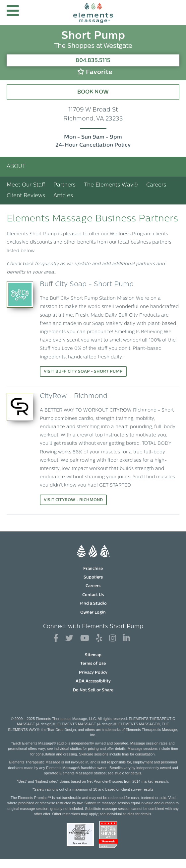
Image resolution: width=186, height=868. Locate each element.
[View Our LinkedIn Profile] (126, 638)
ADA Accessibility (93, 681)
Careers (156, 185)
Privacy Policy (93, 673)
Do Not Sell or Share (93, 690)
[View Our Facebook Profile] (56, 638)
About (16, 167)
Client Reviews (26, 196)
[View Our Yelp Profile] (99, 638)
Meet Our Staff (26, 185)
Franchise (93, 569)
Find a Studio (93, 604)
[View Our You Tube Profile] (85, 638)
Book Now (93, 92)
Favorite (95, 72)
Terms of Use (93, 664)
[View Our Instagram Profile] (113, 638)
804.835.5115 (93, 61)
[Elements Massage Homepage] (93, 12)
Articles (63, 196)
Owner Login (93, 613)
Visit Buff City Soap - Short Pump (83, 372)
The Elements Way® (111, 185)
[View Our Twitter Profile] (69, 638)
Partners (64, 185)
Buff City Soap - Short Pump (87, 284)
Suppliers (93, 578)
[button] (13, 12)
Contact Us (93, 595)
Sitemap (93, 655)
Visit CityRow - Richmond (73, 500)
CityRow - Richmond (74, 396)
